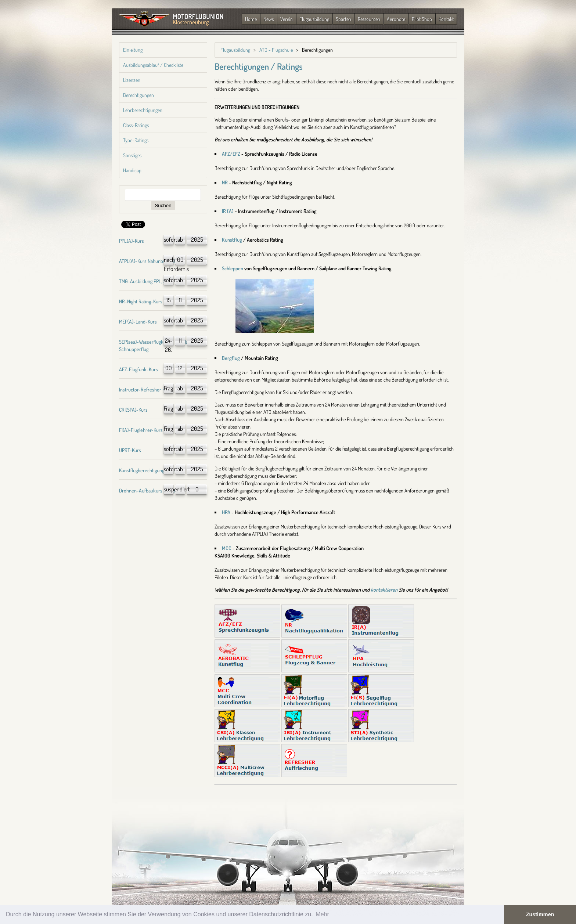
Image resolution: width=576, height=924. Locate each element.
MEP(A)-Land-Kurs (138, 322)
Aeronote (396, 19)
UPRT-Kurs (130, 450)
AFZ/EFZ (231, 154)
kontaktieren (384, 590)
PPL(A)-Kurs (132, 241)
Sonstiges (132, 155)
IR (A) (228, 211)
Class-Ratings (136, 125)
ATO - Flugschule (276, 50)
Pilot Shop (422, 19)
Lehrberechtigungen (143, 110)
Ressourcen (369, 19)
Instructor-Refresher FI (143, 389)
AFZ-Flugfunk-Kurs (138, 369)
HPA (226, 512)
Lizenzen (132, 80)
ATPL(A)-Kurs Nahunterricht (147, 261)
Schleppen (233, 268)
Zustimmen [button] (540, 914)
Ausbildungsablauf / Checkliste (153, 65)
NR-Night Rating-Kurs (141, 301)
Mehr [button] (322, 914)
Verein (287, 19)
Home (251, 19)
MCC (227, 548)
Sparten (343, 19)
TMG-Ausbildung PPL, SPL (145, 281)
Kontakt (446, 19)
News (269, 19)
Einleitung (133, 50)
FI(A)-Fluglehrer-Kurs (141, 430)
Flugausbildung (314, 19)
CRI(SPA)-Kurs (133, 410)
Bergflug (231, 358)
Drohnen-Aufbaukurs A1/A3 (147, 490)
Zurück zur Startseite (171, 19)
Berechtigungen (138, 95)
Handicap (132, 170)
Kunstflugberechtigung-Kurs (147, 470)
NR (225, 182)
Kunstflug (232, 240)
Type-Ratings (136, 140)
